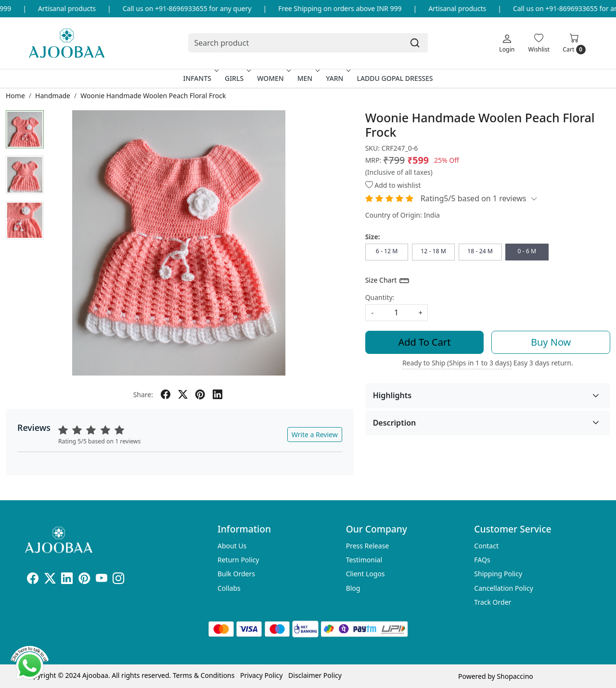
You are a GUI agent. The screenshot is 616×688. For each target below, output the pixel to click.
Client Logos (366, 574)
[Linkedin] (67, 580)
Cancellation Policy (504, 588)
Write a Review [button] (315, 435)
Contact (486, 546)
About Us (232, 546)
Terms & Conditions (204, 675)
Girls (237, 78)
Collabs (229, 588)
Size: (373, 237)
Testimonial (364, 560)
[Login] (507, 43)
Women (273, 78)
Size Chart (388, 281)
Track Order (493, 602)
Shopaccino (515, 676)
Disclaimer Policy (315, 675)
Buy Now (551, 342)
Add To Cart (425, 342)
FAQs (482, 560)
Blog (353, 588)
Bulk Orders (236, 574)
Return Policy (238, 560)
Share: (143, 395)
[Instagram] (118, 580)
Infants (200, 78)
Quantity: (380, 297)
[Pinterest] (84, 580)
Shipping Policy (498, 574)
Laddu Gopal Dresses (395, 78)
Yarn (337, 78)
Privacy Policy (261, 675)
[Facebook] (33, 580)
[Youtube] (102, 580)
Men (308, 78)
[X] (50, 580)
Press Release (368, 546)
